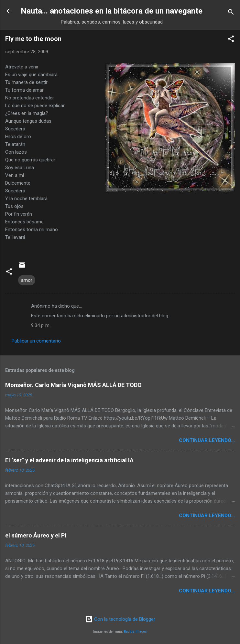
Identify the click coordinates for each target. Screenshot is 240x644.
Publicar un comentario (36, 341)
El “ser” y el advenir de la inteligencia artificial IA (69, 460)
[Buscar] (231, 13)
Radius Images (135, 632)
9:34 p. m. (41, 325)
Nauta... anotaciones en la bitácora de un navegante (112, 11)
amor (27, 280)
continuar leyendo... (207, 440)
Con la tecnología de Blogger (120, 619)
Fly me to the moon (33, 39)
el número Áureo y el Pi (36, 535)
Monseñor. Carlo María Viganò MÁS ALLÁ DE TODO (73, 385)
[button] (231, 40)
